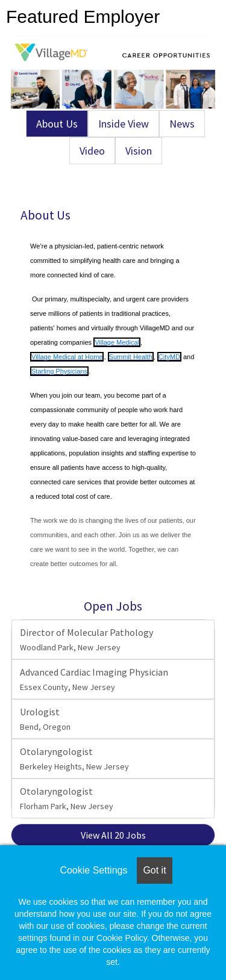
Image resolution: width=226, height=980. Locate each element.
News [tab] (182, 124)
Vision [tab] (139, 151)
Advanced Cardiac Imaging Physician (94, 679)
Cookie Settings (93, 870)
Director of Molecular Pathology (86, 639)
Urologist (45, 719)
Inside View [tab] (124, 124)
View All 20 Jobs (113, 835)
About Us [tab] (57, 124)
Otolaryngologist (74, 759)
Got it (154, 870)
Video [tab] (92, 151)
